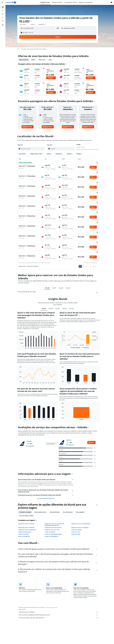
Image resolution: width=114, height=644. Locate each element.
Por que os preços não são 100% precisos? (61, 600)
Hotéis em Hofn (78, 514)
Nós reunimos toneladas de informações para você (61, 597)
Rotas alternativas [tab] (57, 494)
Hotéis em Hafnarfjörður (54, 518)
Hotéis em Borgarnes (26, 518)
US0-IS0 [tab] (46, 291)
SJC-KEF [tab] (56, 270)
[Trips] (3, 25)
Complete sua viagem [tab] (27, 494)
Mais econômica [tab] (26, 60)
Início (21, 49)
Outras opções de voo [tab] (42, 494)
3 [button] (89, 248)
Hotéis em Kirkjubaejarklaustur (55, 516)
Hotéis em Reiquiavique (27, 514)
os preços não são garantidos (53, 589)
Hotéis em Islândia (78, 512)
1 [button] (82, 248)
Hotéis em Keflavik (52, 514)
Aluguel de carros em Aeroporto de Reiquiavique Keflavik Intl (56, 507)
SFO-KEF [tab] (49, 270)
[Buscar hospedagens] (3, 11)
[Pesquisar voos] (3, 7)
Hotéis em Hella (78, 516)
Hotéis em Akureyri (26, 516)
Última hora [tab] (44, 60)
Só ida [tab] (52, 60)
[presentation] (33, 21)
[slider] (101, 149)
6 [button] (96, 248)
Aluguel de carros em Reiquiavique (83, 506)
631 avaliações (32, 428)
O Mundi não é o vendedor (61, 594)
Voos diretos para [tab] (70, 494)
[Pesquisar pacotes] (3, 17)
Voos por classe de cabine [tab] (28, 498)
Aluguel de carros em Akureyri (55, 510)
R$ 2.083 (26, 21)
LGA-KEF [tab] (63, 270)
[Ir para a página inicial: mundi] (11, 2)
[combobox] (26, 24)
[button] (3, 2)
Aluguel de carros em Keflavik (28, 510)
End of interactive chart (21, 329)
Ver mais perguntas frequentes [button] (48, 480)
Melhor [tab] (35, 60)
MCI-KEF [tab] (70, 270)
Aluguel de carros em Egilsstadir (29, 512)
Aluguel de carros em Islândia (28, 506)
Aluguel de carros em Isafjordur (82, 510)
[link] (29, 127)
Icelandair (31, 423)
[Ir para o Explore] (3, 21)
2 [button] (86, 248)
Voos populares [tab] (82, 494)
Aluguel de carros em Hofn (54, 512)
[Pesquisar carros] (3, 14)
